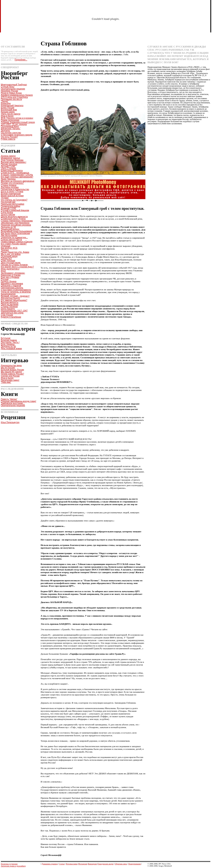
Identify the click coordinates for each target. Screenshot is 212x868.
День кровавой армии (11, 349)
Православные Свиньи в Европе (17, 242)
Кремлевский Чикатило (12, 106)
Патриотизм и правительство (15, 189)
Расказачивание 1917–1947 (14, 311)
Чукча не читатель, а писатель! (16, 292)
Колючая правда (9, 340)
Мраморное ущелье (10, 158)
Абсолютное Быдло (10, 298)
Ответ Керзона (8, 261)
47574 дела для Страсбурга (14, 97)
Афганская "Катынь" (11, 129)
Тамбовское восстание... (13, 403)
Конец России (8, 108)
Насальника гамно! (10, 380)
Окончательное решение (13, 89)
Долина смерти (8, 156)
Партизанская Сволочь (12, 288)
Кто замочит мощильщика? (14, 300)
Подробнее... (21, 60)
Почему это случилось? (12, 183)
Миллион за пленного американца (17, 181)
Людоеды (5, 131)
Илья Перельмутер (10, 422)
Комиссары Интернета (12, 171)
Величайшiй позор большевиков (16, 231)
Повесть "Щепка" (9, 399)
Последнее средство (11, 133)
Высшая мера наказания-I (14, 162)
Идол (3, 271)
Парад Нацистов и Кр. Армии (15, 252)
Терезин (5, 250)
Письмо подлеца (9, 164)
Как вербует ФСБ (9, 248)
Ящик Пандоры (8, 179)
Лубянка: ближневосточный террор (18, 122)
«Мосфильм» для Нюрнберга (15, 223)
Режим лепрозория (10, 120)
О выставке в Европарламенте (16, 290)
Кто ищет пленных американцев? (17, 177)
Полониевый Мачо (10, 126)
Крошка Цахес (8, 112)
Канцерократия (8, 294)
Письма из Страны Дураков (14, 265)
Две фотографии (9, 235)
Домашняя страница (50, 864)
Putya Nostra (7, 212)
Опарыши (6, 246)
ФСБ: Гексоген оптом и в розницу (17, 118)
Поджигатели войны (10, 206)
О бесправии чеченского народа (16, 135)
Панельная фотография (12, 204)
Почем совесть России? (12, 374)
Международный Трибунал (14, 85)
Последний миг (8, 202)
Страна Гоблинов (9, 307)
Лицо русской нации (11, 263)
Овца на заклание (10, 304)
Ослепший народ (9, 256)
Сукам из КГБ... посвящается (15, 173)
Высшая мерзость (10, 302)
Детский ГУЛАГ (8, 166)
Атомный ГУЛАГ (9, 208)
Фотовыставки (72, 864)
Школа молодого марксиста (14, 217)
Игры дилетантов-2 (10, 269)
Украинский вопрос (10, 229)
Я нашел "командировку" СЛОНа (17, 175)
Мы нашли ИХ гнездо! (11, 372)
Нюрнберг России (9, 91)
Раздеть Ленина (9, 281)
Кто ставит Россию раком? (14, 244)
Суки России (7, 315)
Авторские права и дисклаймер (13, 866)
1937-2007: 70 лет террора (14, 124)
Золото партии (8, 214)
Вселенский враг (9, 110)
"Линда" (5, 101)
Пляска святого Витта (11, 240)
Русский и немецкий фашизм (15, 210)
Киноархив (92, 864)
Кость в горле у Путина (12, 191)
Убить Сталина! (8, 168)
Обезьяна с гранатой (11, 286)
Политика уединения (9, 864)
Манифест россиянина (12, 284)
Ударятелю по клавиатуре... (14, 237)
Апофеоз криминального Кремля (17, 95)
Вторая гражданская (11, 194)
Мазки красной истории (12, 196)
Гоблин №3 (6, 258)
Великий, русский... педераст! (15, 296)
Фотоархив (83, 864)
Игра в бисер (7, 116)
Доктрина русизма (10, 187)
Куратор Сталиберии (11, 317)
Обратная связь (121, 864)
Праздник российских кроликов (16, 225)
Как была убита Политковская (15, 233)
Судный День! (8, 87)
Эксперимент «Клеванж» (13, 273)
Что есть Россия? (9, 137)
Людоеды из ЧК (8, 227)
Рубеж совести (8, 139)
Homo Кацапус (8, 309)
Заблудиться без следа (12, 313)
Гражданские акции (105, 864)
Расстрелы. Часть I (10, 342)
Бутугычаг (6, 338)
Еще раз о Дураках (10, 277)
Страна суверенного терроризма (17, 221)
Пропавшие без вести (11, 99)
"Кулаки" (5, 198)
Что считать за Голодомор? (14, 200)
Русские (5, 279)
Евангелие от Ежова (11, 275)
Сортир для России (10, 376)
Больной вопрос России (12, 370)
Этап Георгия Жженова (12, 160)
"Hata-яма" (6, 382)
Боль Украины (8, 344)
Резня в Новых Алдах (11, 93)
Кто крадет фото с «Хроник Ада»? (17, 267)
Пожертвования (134, 864)
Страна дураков (9, 185)
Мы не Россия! (8, 368)
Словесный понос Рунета (13, 219)
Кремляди (6, 103)
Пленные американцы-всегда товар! (19, 401)
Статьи (62, 864)
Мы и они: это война (11, 254)
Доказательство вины (11, 366)
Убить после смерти (11, 114)
